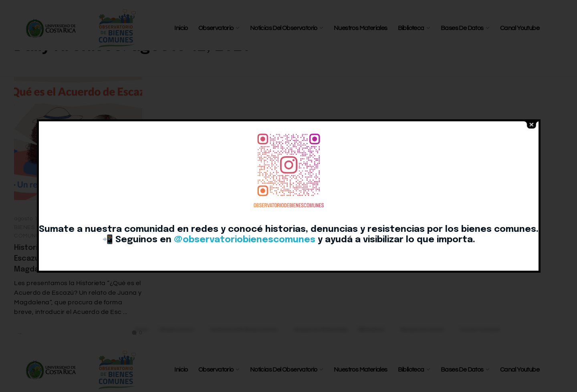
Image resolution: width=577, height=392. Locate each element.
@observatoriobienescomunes (245, 240)
